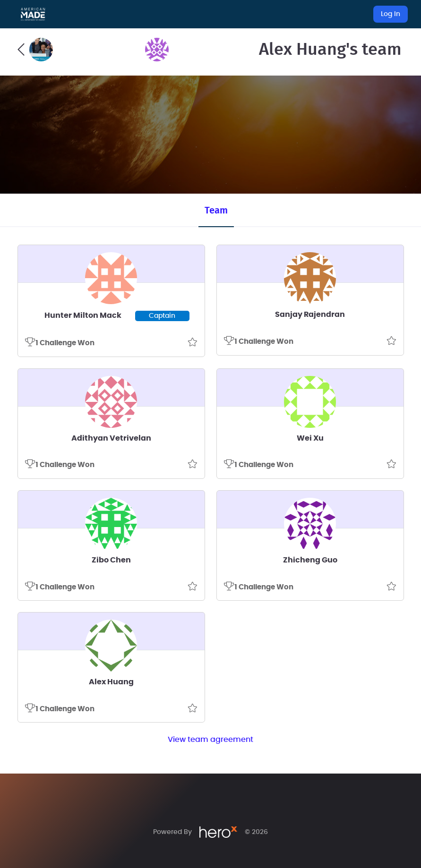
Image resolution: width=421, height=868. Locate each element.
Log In (391, 14)
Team (216, 211)
